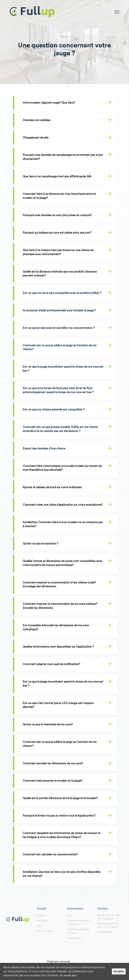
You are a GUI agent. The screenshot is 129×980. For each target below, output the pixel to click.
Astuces (41, 916)
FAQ (69, 916)
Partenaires (43, 921)
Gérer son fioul (45, 931)
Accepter (119, 971)
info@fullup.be (105, 932)
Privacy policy (74, 938)
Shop (39, 926)
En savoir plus (68, 975)
